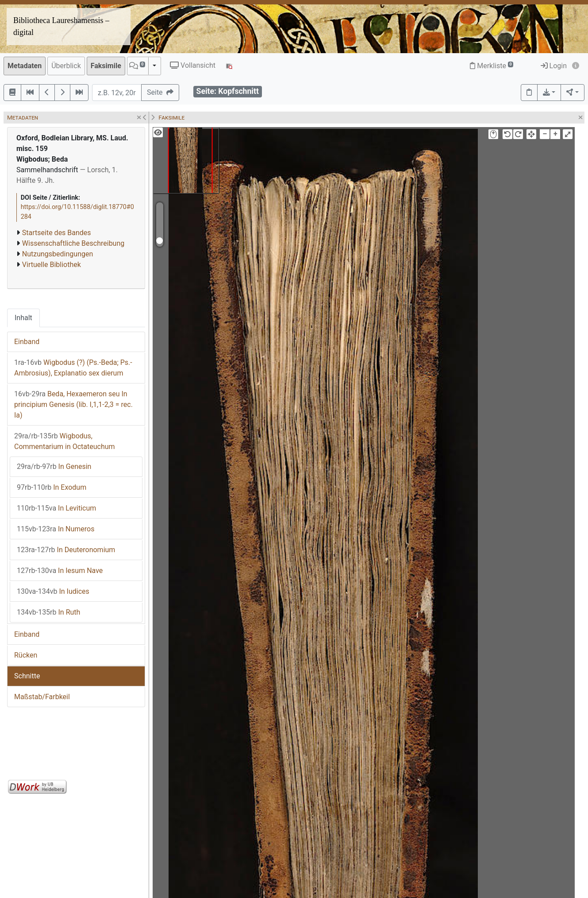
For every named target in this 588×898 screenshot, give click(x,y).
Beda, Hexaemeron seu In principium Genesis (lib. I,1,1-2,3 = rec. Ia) (73, 404)
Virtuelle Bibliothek (52, 265)
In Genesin (54, 466)
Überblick (66, 66)
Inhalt (23, 318)
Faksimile (106, 66)
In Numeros (56, 529)
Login (554, 66)
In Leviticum (56, 508)
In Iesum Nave (60, 571)
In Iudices (53, 591)
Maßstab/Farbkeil (42, 697)
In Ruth (48, 612)
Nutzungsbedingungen (58, 254)
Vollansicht (193, 65)
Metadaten (25, 66)
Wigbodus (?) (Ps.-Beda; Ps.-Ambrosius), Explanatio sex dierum (73, 368)
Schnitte (27, 676)
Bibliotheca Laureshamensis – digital (61, 26)
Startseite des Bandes (57, 233)
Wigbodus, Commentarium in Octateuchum (65, 441)
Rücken (26, 655)
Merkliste (492, 66)
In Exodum (52, 487)
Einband (27, 342)
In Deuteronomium (66, 550)
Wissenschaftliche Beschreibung (73, 243)
